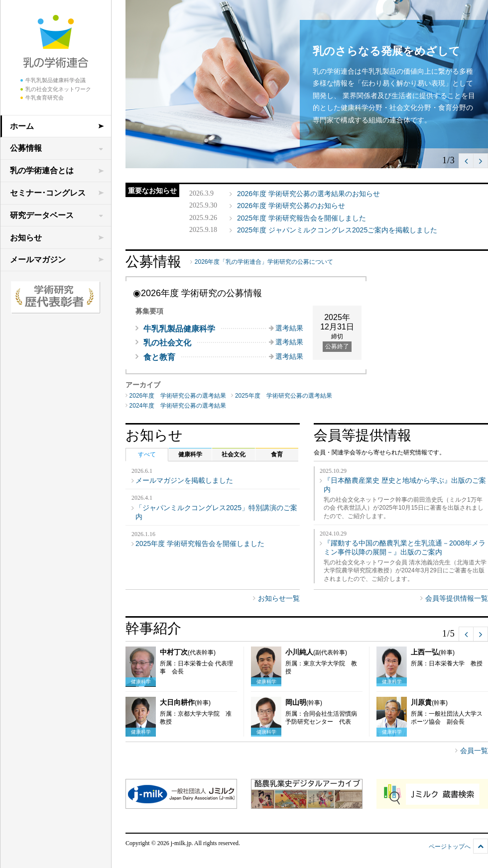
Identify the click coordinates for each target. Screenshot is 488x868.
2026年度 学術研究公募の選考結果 (178, 396)
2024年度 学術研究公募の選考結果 (178, 406)
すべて (147, 454)
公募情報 (26, 148)
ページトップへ (450, 847)
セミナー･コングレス (48, 193)
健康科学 (190, 454)
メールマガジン (38, 260)
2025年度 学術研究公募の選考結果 (284, 396)
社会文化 (234, 454)
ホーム (22, 126)
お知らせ (26, 238)
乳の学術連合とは (42, 170)
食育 (277, 454)
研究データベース (42, 215)
